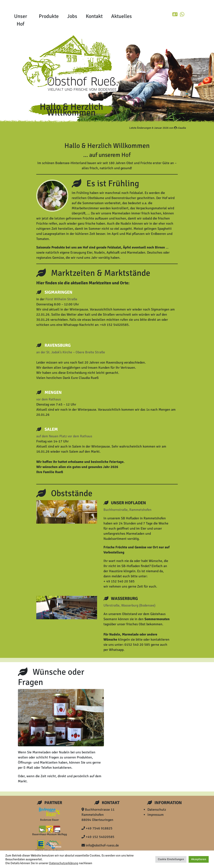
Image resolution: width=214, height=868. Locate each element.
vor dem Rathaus (49, 399)
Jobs (72, 16)
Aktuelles (122, 16)
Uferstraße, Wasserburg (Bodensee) (129, 605)
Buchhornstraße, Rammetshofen (127, 510)
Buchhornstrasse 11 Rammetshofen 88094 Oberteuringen (98, 815)
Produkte (49, 16)
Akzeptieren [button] (199, 859)
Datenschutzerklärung (64, 863)
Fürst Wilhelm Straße (61, 299)
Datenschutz (157, 810)
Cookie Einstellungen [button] (171, 859)
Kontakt (94, 16)
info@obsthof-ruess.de (100, 845)
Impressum (156, 815)
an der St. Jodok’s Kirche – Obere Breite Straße (71, 352)
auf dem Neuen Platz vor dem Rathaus (64, 436)
